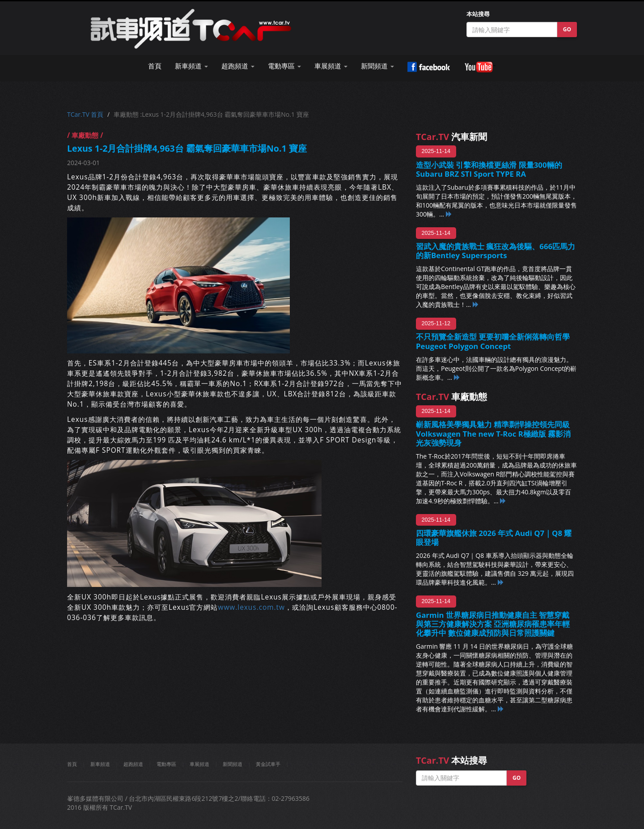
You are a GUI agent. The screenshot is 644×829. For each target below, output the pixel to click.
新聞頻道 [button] (377, 66)
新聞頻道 (233, 764)
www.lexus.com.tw (251, 607)
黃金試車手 (268, 764)
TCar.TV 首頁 (85, 114)
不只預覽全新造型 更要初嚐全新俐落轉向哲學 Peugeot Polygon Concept (493, 341)
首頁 (155, 66)
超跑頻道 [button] (238, 66)
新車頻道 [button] (191, 66)
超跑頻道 (133, 764)
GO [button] (567, 29)
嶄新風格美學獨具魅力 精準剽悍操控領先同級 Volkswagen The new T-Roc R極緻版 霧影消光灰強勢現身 (493, 433)
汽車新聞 (451, 137)
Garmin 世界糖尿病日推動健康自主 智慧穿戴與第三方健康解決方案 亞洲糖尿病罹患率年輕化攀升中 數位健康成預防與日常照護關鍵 (493, 624)
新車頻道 (100, 764)
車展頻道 (199, 764)
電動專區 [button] (284, 66)
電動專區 (166, 764)
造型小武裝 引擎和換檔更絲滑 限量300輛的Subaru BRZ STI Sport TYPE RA (489, 169)
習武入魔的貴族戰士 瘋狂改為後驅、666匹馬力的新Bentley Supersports (496, 251)
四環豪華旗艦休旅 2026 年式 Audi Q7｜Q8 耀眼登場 (494, 538)
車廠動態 (451, 397)
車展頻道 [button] (331, 66)
